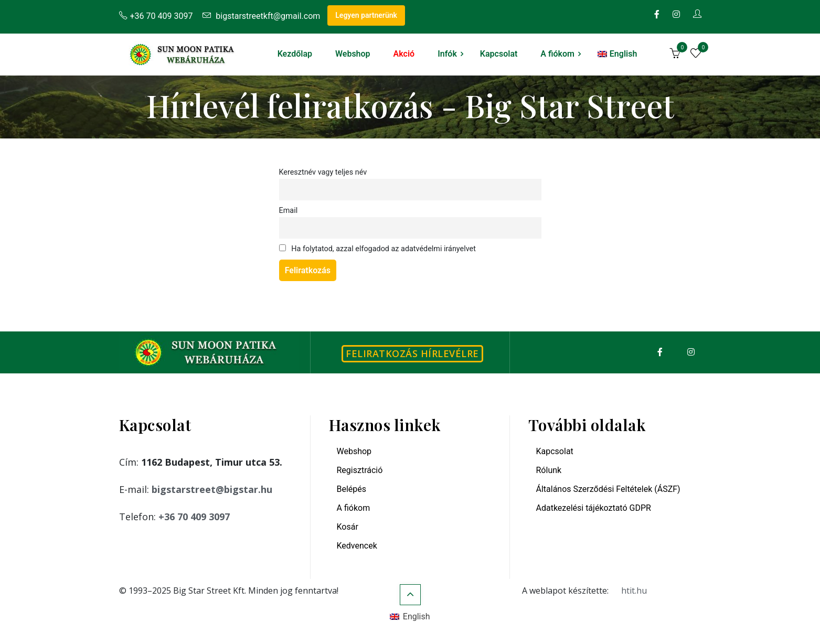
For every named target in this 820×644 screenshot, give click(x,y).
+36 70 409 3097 (156, 16)
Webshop (353, 54)
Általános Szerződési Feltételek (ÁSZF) (608, 489)
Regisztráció (360, 470)
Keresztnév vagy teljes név (323, 172)
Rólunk (549, 470)
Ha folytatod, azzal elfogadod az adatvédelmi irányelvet (377, 249)
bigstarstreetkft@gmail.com (261, 16)
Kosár (348, 527)
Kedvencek (357, 546)
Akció (404, 54)
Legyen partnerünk (366, 15)
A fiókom (557, 54)
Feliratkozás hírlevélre (412, 353)
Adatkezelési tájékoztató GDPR (594, 508)
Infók (447, 54)
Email (289, 211)
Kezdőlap (295, 54)
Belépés (352, 489)
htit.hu (634, 591)
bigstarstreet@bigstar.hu (212, 489)
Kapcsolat (499, 54)
